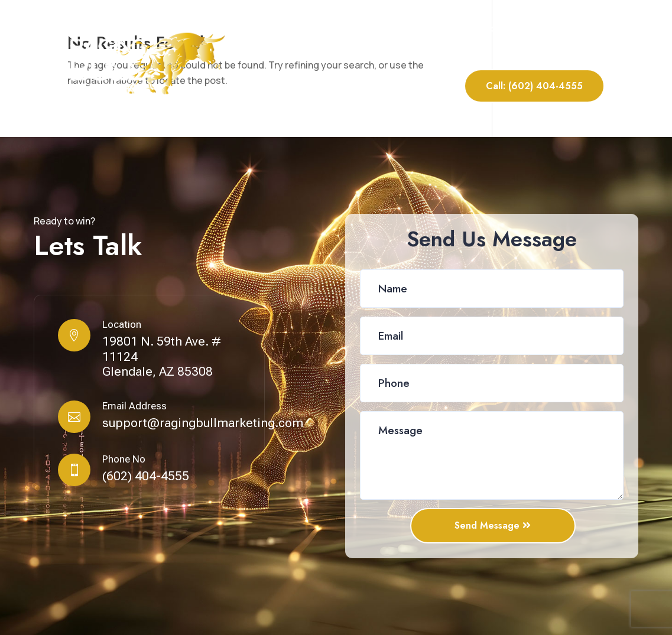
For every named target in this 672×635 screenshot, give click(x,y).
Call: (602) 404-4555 (534, 86)
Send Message (488, 525)
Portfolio (505, 28)
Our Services (440, 28)
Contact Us (578, 28)
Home (328, 28)
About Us (376, 28)
